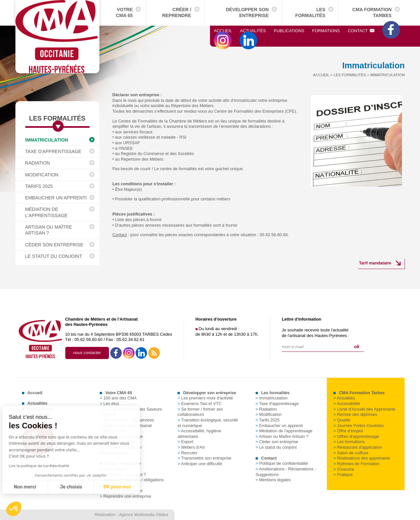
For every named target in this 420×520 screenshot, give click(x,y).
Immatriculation (47, 140)
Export (185, 442)
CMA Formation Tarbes (372, 12)
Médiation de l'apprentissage (46, 212)
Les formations (349, 442)
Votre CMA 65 (124, 12)
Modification (42, 175)
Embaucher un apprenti (56, 198)
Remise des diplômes (355, 414)
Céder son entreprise (54, 245)
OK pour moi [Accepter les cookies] (61, 487)
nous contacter (87, 353)
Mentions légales (273, 480)
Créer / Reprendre (177, 12)
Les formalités (310, 12)
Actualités (253, 31)
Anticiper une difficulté (200, 464)
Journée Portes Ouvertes (358, 426)
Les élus (109, 404)
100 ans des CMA (118, 398)
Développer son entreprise (247, 12)
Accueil (223, 31)
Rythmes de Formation (356, 464)
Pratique (343, 475)
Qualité (342, 420)
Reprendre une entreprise (126, 496)
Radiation (38, 163)
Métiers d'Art (191, 447)
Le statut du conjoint (54, 256)
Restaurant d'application (358, 447)
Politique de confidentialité (282, 463)
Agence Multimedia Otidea (143, 515)
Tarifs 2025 (39, 186)
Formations (326, 31)
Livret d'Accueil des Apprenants (364, 409)
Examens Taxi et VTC (199, 404)
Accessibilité (347, 404)
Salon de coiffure (351, 453)
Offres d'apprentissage (356, 436)
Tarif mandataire (375, 263)
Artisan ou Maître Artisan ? (49, 230)
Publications (289, 31)
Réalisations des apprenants (362, 458)
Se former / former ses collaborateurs (200, 412)
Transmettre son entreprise (204, 458)
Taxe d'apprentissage (53, 151)
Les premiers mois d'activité (205, 398)
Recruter (187, 453)
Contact (361, 31)
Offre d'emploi (348, 431)
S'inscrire (344, 469)
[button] (14, 509)
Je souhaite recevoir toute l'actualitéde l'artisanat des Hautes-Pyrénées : (316, 333)
